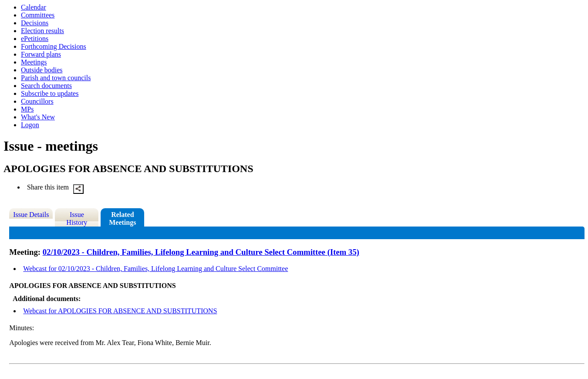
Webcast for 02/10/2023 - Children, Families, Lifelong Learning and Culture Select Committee (155, 269)
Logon (30, 125)
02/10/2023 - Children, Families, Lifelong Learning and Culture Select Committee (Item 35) (201, 252)
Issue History (77, 218)
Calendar (34, 7)
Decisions (35, 23)
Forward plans (41, 54)
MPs (27, 109)
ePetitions (35, 39)
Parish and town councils (56, 78)
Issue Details (31, 215)
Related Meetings (122, 218)
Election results (42, 31)
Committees (38, 15)
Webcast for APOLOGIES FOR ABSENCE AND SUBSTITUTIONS (120, 311)
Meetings (34, 62)
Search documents (46, 86)
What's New (38, 117)
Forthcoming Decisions (54, 46)
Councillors (37, 101)
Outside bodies (42, 70)
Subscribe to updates (50, 93)
